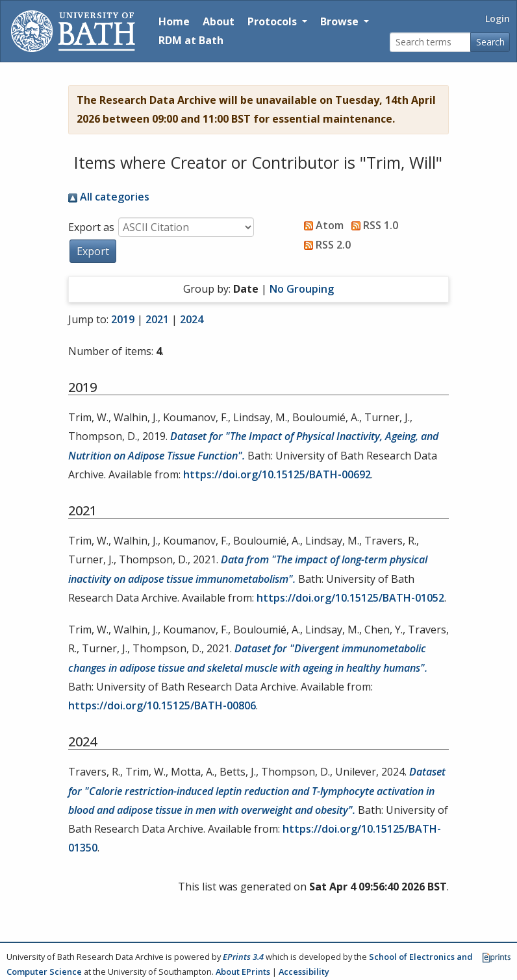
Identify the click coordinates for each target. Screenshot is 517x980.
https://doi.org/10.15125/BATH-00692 (277, 474)
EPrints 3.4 (243, 957)
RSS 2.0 (325, 245)
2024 (192, 319)
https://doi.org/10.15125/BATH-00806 (162, 705)
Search (490, 42)
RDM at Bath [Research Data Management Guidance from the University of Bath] (191, 40)
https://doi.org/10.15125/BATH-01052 (350, 598)
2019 (123, 319)
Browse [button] (341, 21)
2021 (157, 319)
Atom (321, 225)
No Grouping (302, 289)
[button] (93, 251)
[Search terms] (430, 43)
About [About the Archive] (219, 21)
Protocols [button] (273, 21)
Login (498, 18)
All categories (109, 197)
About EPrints (243, 972)
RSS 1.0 (372, 225)
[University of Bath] (73, 31)
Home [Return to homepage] (174, 21)
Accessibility (304, 972)
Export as (91, 227)
